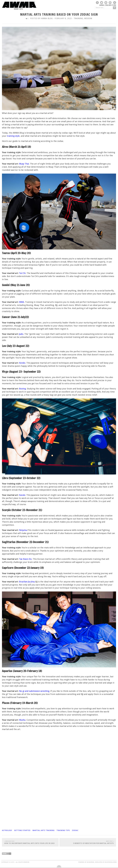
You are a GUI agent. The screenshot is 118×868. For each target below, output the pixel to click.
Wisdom (88, 18)
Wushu (22, 720)
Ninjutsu (23, 530)
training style (13, 136)
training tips (63, 830)
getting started (22, 830)
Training (78, 18)
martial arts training (44, 830)
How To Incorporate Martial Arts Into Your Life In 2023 (30, 842)
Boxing (22, 389)
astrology (7, 830)
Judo (21, 334)
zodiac (75, 830)
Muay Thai (24, 164)
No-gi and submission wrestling (34, 691)
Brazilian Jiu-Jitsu (27, 582)
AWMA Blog (47, 18)
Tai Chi (22, 273)
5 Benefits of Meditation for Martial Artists (88, 842)
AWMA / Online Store (108, 5)
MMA (22, 302)
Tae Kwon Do (25, 559)
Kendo (22, 363)
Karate (22, 495)
